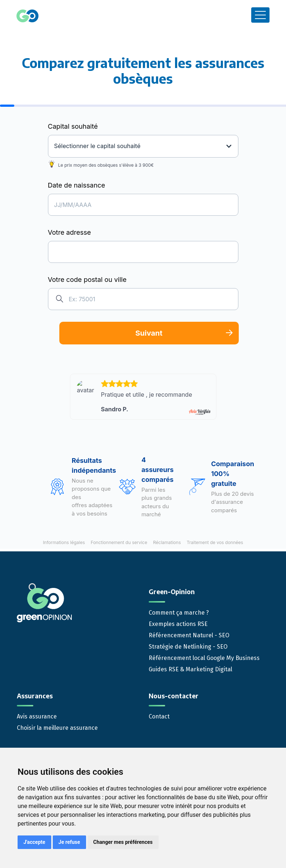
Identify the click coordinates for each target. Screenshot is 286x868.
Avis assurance (37, 716)
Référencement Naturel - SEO (189, 635)
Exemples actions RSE (178, 624)
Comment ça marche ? (179, 613)
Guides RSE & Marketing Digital (190, 669)
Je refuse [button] (69, 842)
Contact (159, 716)
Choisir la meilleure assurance (57, 728)
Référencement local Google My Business (204, 658)
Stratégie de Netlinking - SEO (188, 647)
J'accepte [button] (34, 842)
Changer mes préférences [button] (123, 842)
